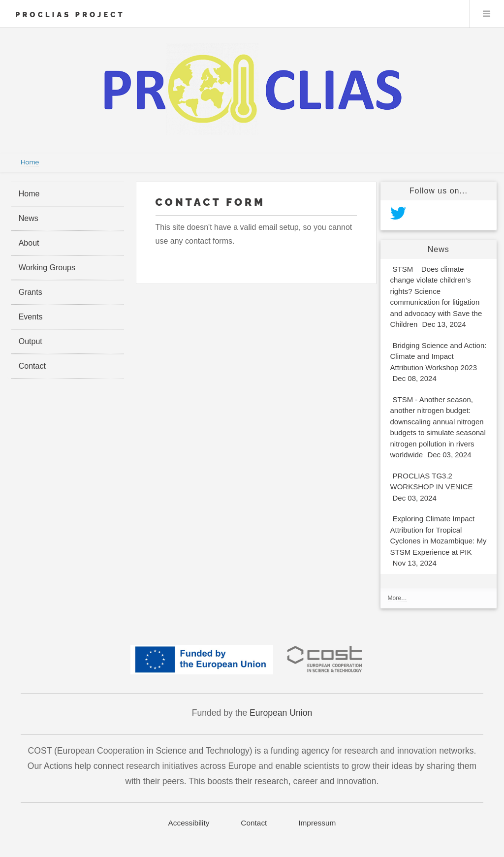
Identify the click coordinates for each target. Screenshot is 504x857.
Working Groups (47, 268)
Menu (487, 14)
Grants (31, 292)
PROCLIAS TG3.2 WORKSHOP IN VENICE (432, 488)
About (29, 243)
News (29, 218)
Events (31, 317)
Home (30, 162)
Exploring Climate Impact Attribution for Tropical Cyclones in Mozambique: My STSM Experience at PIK (439, 542)
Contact (32, 366)
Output (31, 341)
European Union (281, 713)
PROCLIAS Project (70, 15)
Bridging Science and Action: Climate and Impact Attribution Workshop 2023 (439, 363)
